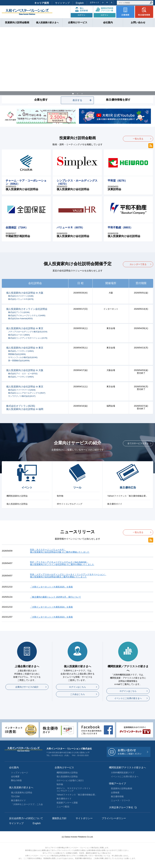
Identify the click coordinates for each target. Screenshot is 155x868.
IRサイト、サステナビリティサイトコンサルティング (74, 789)
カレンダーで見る (138, 264)
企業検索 (115, 793)
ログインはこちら (77, 687)
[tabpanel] (77, 66)
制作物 (60, 496)
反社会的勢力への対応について (26, 818)
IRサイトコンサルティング (70, 504)
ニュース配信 (63, 807)
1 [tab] (73, 93)
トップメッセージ (20, 773)
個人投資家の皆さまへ (21, 787)
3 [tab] (82, 93)
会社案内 (14, 767)
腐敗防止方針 (59, 818)
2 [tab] (77, 93)
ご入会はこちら (77, 694)
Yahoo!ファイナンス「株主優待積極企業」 (128, 496)
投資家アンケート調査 (67, 803)
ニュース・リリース (120, 800)
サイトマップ (62, 3)
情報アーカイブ (117, 784)
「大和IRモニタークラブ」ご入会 (27, 804)
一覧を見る (138, 139)
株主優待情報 (117, 796)
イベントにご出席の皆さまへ (128, 698)
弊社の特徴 (16, 780)
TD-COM (15, 796)
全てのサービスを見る (138, 443)
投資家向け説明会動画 (122, 788)
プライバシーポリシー (114, 818)
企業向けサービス (64, 767)
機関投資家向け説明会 (17, 496)
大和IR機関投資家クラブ (123, 773)
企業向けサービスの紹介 (27, 687)
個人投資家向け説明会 (17, 504)
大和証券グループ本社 (121, 807)
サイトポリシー (84, 818)
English (80, 3)
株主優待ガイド (115, 504)
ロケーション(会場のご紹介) (70, 780)
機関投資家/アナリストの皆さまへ (127, 767)
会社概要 (15, 776)
